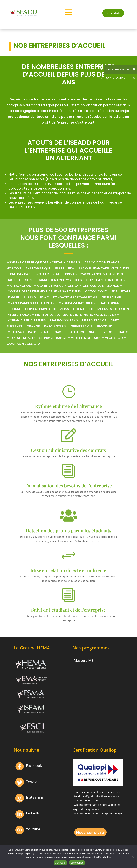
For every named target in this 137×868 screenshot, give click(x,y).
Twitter (32, 781)
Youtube (33, 829)
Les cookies (77, 863)
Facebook (34, 766)
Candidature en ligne (119, 69)
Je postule (113, 13)
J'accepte (60, 863)
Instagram (35, 797)
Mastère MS (84, 660)
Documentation (116, 78)
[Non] (133, 857)
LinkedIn (33, 813)
